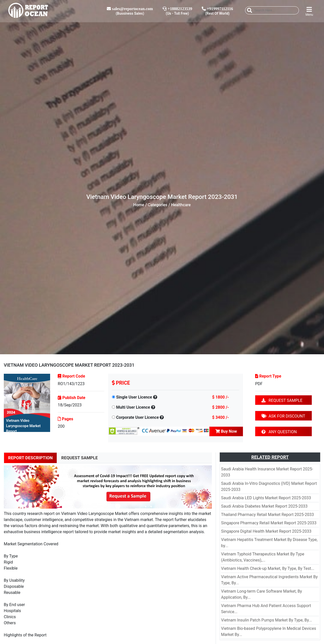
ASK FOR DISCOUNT (283, 416)
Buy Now (226, 431)
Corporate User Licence (138, 417)
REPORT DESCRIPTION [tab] (30, 458)
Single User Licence (134, 397)
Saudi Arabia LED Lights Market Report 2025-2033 (266, 498)
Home (139, 205)
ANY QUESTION (279, 432)
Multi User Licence (133, 407)
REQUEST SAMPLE (282, 400)
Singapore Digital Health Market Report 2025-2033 (266, 531)
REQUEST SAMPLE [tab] (79, 458)
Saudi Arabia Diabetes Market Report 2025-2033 (264, 506)
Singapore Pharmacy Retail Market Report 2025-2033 (269, 523)
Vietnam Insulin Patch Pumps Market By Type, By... (266, 620)
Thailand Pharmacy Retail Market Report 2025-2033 (267, 515)
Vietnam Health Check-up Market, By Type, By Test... (268, 568)
